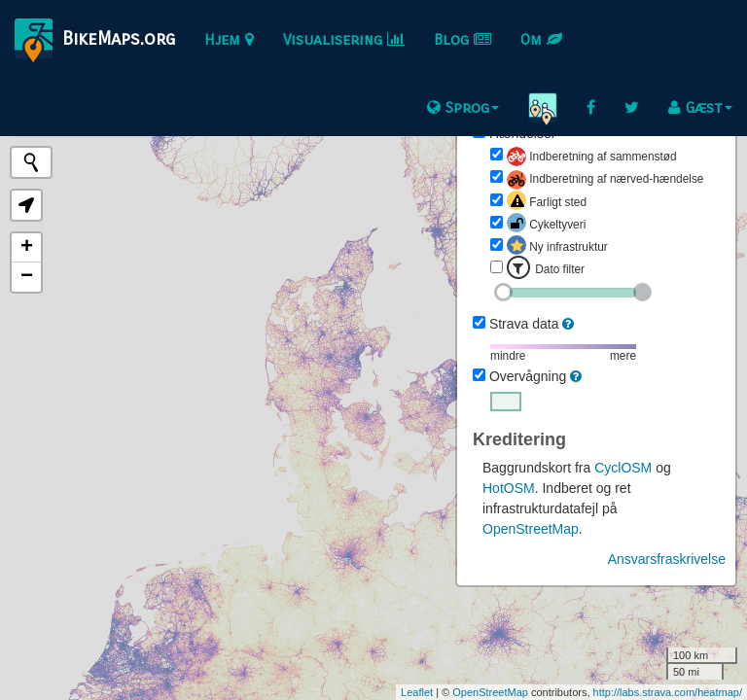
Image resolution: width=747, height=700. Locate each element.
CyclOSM (623, 468)
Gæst (700, 107)
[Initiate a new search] (31, 162)
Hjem (229, 39)
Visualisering (344, 39)
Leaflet (417, 692)
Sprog (463, 107)
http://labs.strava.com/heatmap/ (668, 692)
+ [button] (27, 248)
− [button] (27, 277)
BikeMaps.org (95, 40)
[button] (26, 205)
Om (541, 39)
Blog (462, 39)
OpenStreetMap (531, 529)
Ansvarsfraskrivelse (667, 559)
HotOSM (509, 488)
